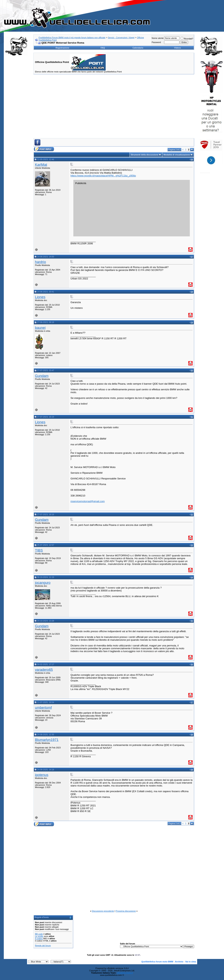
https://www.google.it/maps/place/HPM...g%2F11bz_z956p (103, 176)
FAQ (103, 48)
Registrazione (62, 48)
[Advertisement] (16, 116)
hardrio (40, 262)
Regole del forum (43, 946)
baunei (40, 328)
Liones (40, 297)
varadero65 (44, 670)
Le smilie (39, 936)
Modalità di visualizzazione (177, 155)
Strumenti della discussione (145, 155)
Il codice (39, 938)
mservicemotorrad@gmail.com (88, 501)
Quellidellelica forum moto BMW (157, 962)
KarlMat (41, 165)
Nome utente (158, 38)
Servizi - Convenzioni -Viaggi (121, 38)
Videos (177, 48)
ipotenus (42, 775)
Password (156, 42)
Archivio (179, 962)
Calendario (138, 48)
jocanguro (43, 583)
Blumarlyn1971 (47, 740)
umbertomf (43, 708)
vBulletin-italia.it (125, 973)
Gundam (42, 376)
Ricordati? (187, 39)
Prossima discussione (126, 911)
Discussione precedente (103, 911)
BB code (39, 934)
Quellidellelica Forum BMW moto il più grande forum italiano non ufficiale (72, 38)
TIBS (39, 550)
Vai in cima (191, 962)
